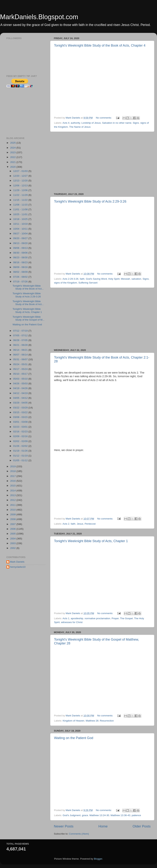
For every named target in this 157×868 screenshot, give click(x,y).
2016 (13, 481)
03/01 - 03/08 (21, 422)
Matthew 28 (92, 721)
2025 (13, 143)
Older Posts (142, 826)
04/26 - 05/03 (21, 383)
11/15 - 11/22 (21, 200)
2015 (13, 486)
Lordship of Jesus (91, 123)
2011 (13, 505)
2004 (13, 539)
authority (75, 123)
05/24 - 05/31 (21, 364)
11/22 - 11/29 (21, 195)
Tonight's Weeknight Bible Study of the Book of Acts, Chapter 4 (100, 45)
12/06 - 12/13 (21, 185)
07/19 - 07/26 (21, 282)
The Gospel (127, 618)
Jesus (80, 524)
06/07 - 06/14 (21, 355)
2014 (13, 491)
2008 (13, 519)
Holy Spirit (114, 279)
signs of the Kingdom (66, 283)
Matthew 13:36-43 (120, 815)
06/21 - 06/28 (21, 345)
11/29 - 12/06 (21, 190)
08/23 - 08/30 (21, 257)
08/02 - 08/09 (21, 272)
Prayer (115, 618)
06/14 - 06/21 (21, 350)
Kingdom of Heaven (73, 721)
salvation (136, 279)
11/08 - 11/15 (21, 205)
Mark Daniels (17, 562)
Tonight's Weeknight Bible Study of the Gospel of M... (29, 318)
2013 (13, 495)
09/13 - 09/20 (21, 243)
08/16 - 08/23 (21, 262)
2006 (13, 529)
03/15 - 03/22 (21, 412)
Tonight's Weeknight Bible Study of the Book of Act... (28, 287)
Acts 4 (66, 123)
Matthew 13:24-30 (99, 815)
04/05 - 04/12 (21, 398)
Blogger (98, 859)
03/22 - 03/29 (21, 408)
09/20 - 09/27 (21, 238)
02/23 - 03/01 (21, 427)
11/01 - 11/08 (21, 209)
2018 (13, 471)
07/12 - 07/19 (21, 331)
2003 (13, 543)
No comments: (104, 118)
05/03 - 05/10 (21, 379)
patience (136, 815)
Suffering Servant (88, 283)
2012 (13, 500)
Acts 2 (66, 524)
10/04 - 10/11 (21, 229)
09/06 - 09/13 (21, 248)
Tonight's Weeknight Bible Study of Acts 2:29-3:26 (90, 201)
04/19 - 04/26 (21, 388)
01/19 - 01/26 (21, 451)
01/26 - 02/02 (21, 446)
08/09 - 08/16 (21, 267)
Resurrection (107, 721)
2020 (13, 167)
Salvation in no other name (117, 123)
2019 (13, 466)
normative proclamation (97, 618)
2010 (13, 510)
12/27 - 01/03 (21, 171)
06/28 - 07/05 (21, 340)
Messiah (125, 279)
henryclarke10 (18, 567)
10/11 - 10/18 (21, 224)
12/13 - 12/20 (21, 181)
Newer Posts (64, 826)
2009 (13, 514)
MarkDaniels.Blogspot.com (39, 17)
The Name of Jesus (80, 127)
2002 (13, 548)
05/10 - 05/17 (21, 374)
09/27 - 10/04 (21, 234)
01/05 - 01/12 (21, 460)
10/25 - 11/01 (21, 214)
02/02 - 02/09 (21, 441)
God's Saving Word (96, 279)
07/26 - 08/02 (21, 277)
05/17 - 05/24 (21, 369)
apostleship (77, 618)
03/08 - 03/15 (21, 417)
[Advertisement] (102, 162)
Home (103, 826)
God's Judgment (72, 815)
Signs (136, 123)
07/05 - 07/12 (21, 335)
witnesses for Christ (72, 622)
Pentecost (90, 524)
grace (85, 815)
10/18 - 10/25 (21, 219)
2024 (13, 148)
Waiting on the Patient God (74, 738)
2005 (13, 534)
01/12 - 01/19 (21, 456)
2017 (13, 476)
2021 (13, 162)
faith (82, 279)
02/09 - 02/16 (21, 436)
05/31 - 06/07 (21, 359)
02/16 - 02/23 (21, 432)
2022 (13, 157)
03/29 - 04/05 (21, 403)
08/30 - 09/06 (21, 253)
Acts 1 (66, 618)
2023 (13, 152)
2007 (13, 524)
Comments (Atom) (79, 834)
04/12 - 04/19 (21, 393)
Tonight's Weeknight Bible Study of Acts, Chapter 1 (91, 541)
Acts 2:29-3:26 (71, 279)
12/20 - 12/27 (21, 176)
